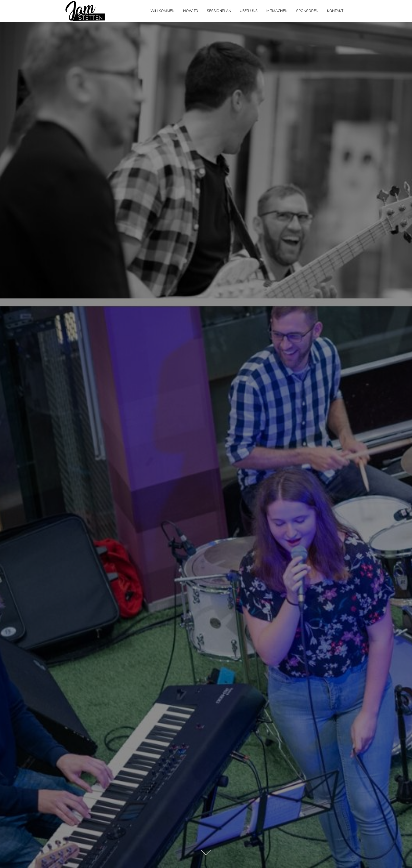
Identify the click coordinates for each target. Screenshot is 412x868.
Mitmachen (277, 11)
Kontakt (335, 11)
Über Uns (249, 11)
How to (191, 11)
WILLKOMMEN (163, 11)
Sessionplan (219, 11)
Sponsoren (307, 11)
